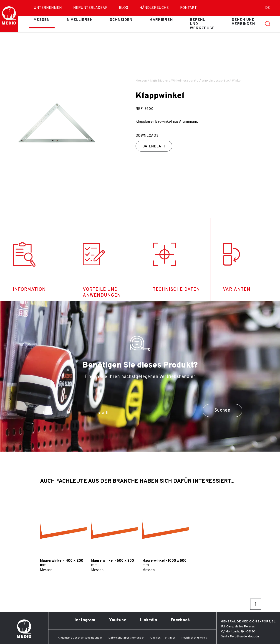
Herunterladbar (90, 8)
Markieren (161, 20)
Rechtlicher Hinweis (194, 638)
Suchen (222, 410)
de (268, 8)
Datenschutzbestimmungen (127, 638)
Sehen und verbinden (243, 22)
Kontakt (188, 8)
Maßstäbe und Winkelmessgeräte (174, 81)
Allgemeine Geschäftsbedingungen (80, 638)
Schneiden (121, 20)
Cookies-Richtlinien (163, 638)
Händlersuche (154, 8)
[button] (103, 120)
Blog (124, 8)
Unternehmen (48, 8)
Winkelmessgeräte (215, 81)
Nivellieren (80, 20)
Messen (42, 20)
